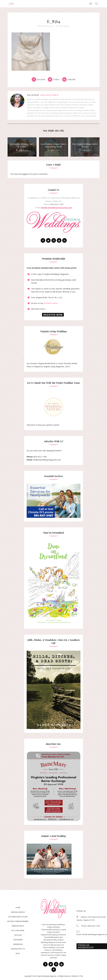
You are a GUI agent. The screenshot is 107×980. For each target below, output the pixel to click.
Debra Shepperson (49, 95)
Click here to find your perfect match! (45, 412)
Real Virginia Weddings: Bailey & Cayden (22, 145)
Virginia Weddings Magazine (47, 976)
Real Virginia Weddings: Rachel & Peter (85, 145)
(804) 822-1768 (77, 976)
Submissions (18, 944)
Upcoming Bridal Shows (18, 917)
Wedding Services (18, 912)
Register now (53, 315)
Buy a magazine (18, 931)
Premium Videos (18, 926)
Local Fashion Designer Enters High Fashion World (54, 145)
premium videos (51, 303)
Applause (18, 935)
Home (18, 908)
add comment (64, 26)
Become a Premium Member (18, 921)
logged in (26, 174)
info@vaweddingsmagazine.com (56, 208)
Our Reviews (18, 940)
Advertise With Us (18, 949)
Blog (18, 953)
